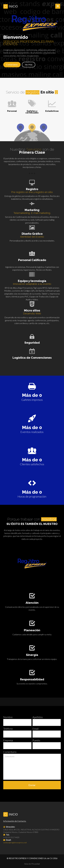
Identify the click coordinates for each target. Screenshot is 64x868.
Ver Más (29, 65)
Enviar (32, 785)
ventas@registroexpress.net (15, 843)
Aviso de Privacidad (32, 864)
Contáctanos (12, 65)
